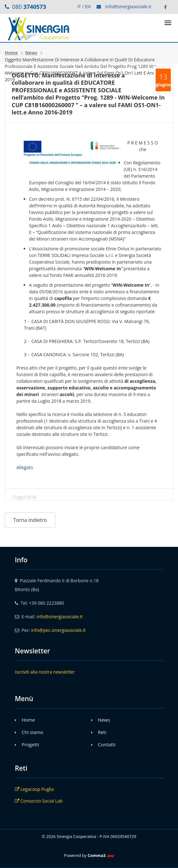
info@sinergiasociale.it (128, 6)
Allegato (25, 467)
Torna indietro (30, 520)
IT (79, 6)
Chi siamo (32, 732)
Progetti (30, 744)
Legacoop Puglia (34, 789)
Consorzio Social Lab (39, 801)
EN (88, 6)
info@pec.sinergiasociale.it (59, 630)
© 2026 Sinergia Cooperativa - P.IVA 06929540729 (89, 836)
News (31, 53)
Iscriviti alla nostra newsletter (45, 672)
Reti (102, 732)
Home (11, 53)
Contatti (107, 744)
